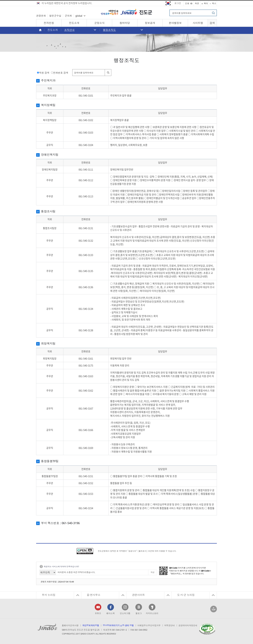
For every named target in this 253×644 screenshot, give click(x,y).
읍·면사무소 (94, 595)
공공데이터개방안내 (188, 625)
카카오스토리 (152, 613)
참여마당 (125, 23)
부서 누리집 (49, 595)
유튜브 (98, 613)
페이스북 (111, 613)
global (79, 16)
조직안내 (69, 30)
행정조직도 (109, 30)
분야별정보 (175, 23)
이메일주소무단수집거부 (149, 625)
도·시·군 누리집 (186, 595)
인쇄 (187, 3)
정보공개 (150, 23)
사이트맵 (198, 23)
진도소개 (74, 23)
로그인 (178, 3)
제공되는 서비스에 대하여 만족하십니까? (61, 567)
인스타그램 (125, 613)
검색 (212, 23)
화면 (197, 3)
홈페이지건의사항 (70, 625)
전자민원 (49, 23)
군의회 (68, 16)
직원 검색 (44, 73)
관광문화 (41, 16)
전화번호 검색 (61, 73)
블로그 (139, 613)
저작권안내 (170, 625)
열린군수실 (55, 16)
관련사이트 (138, 595)
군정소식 (99, 23)
